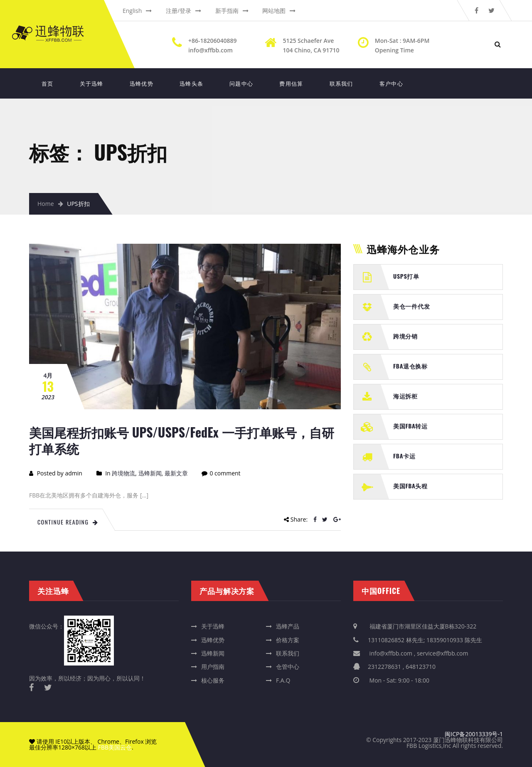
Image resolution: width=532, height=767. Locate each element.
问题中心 (241, 83)
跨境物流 (123, 473)
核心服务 (213, 680)
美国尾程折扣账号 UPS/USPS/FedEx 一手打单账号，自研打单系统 (182, 440)
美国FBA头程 (410, 486)
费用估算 (291, 83)
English (132, 11)
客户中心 (391, 83)
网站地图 (274, 11)
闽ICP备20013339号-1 (474, 734)
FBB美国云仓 (115, 747)
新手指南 (227, 11)
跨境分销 (405, 336)
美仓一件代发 (411, 306)
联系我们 (341, 83)
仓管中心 (288, 667)
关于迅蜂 (92, 83)
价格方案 (288, 640)
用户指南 (213, 667)
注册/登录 (179, 11)
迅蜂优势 (142, 83)
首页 (48, 83)
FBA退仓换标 (410, 366)
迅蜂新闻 (150, 473)
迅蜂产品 (288, 626)
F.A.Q (283, 680)
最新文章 (176, 473)
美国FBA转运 (410, 426)
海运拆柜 (405, 396)
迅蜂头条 (191, 83)
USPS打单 (406, 276)
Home (46, 204)
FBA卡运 (404, 456)
